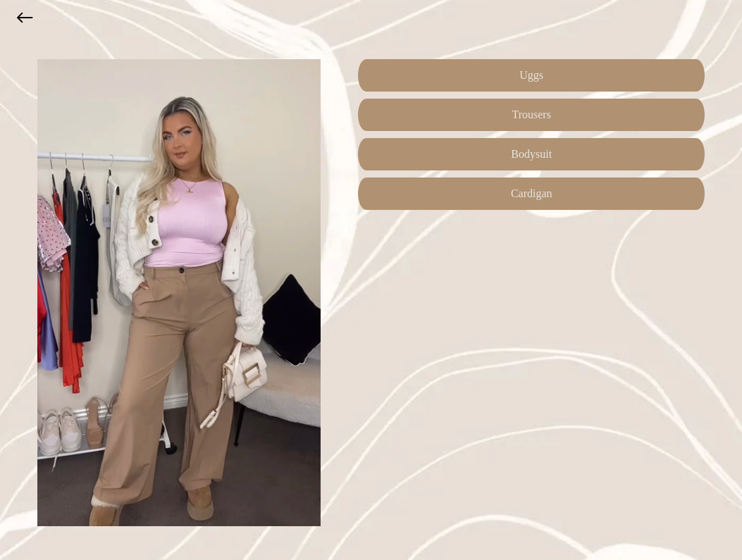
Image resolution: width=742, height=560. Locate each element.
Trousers (532, 114)
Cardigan (532, 193)
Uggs (531, 75)
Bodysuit (531, 154)
